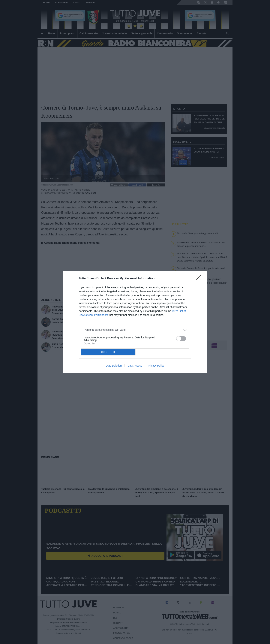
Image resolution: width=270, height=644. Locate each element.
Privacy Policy (156, 366)
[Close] (199, 279)
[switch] (181, 339)
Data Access (135, 366)
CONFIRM (108, 352)
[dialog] (135, 322)
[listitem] (135, 330)
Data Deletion (114, 366)
